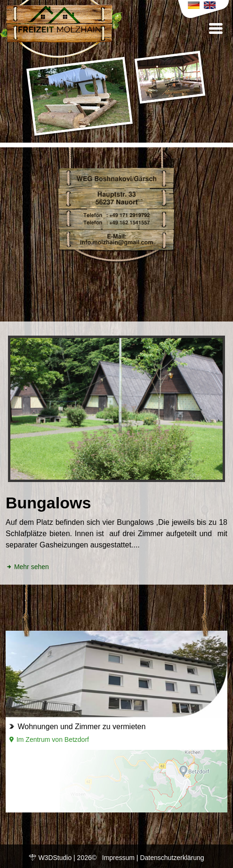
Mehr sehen (27, 567)
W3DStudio (55, 858)
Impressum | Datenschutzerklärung (153, 858)
